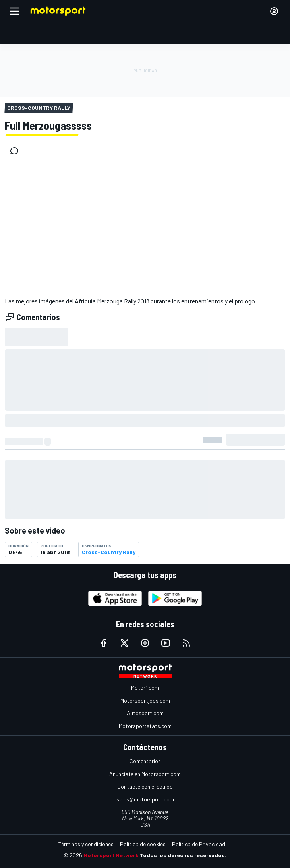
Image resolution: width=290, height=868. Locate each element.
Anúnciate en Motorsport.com (145, 774)
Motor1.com (145, 688)
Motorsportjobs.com (145, 700)
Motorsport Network (111, 855)
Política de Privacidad (199, 844)
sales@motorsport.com (145, 799)
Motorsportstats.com (145, 726)
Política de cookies (143, 844)
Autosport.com (145, 713)
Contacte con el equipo (145, 786)
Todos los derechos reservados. (183, 855)
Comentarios (145, 761)
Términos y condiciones (86, 844)
